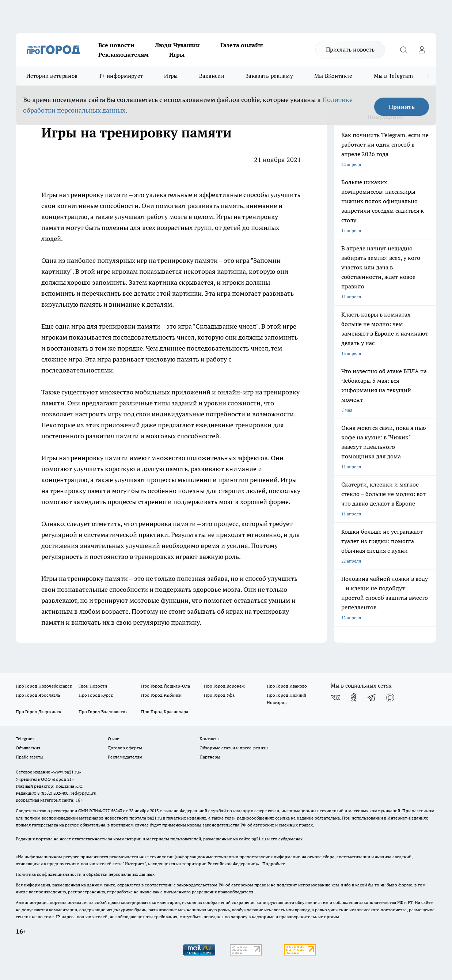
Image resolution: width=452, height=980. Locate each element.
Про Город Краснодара (165, 712)
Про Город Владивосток (103, 712)
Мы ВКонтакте (333, 76)
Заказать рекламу (269, 76)
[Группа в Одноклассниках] (354, 697)
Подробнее (274, 864)
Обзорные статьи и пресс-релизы (234, 748)
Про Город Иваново (287, 686)
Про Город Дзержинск (38, 712)
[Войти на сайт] (422, 50)
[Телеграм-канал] (372, 697)
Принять (402, 107)
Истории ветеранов (52, 76)
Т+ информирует (121, 76)
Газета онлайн (242, 45)
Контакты (210, 739)
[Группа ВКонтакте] (335, 697)
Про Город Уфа (219, 695)
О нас (113, 739)
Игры (177, 54)
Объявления (28, 748)
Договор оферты (125, 748)
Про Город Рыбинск (161, 695)
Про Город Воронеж (224, 686)
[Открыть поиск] (403, 50)
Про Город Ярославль (38, 695)
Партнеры (210, 757)
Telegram (25, 739)
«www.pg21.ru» (66, 772)
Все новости (116, 45)
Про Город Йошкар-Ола (166, 686)
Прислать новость (350, 49)
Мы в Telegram (394, 76)
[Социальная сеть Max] (390, 697)
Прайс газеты (30, 757)
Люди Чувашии (177, 45)
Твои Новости (93, 686)
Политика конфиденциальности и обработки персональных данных (85, 874)
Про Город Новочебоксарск (44, 686)
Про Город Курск (96, 695)
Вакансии (212, 76)
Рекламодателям (124, 54)
